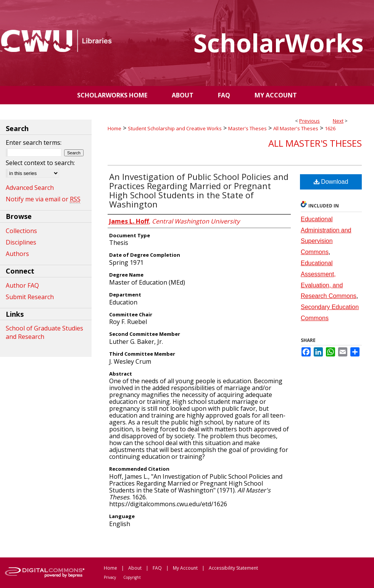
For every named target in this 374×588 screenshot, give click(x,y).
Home (114, 128)
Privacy (110, 577)
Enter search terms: (34, 143)
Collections (21, 231)
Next (338, 121)
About (135, 568)
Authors (17, 254)
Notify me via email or (43, 199)
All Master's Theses (296, 128)
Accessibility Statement (233, 568)
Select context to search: (40, 163)
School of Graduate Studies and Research (44, 332)
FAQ (157, 568)
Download (331, 182)
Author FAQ (22, 285)
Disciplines (21, 242)
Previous (310, 121)
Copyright (132, 577)
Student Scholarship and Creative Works (175, 128)
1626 (330, 128)
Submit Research (30, 297)
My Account (185, 568)
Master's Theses (247, 128)
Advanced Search (30, 188)
